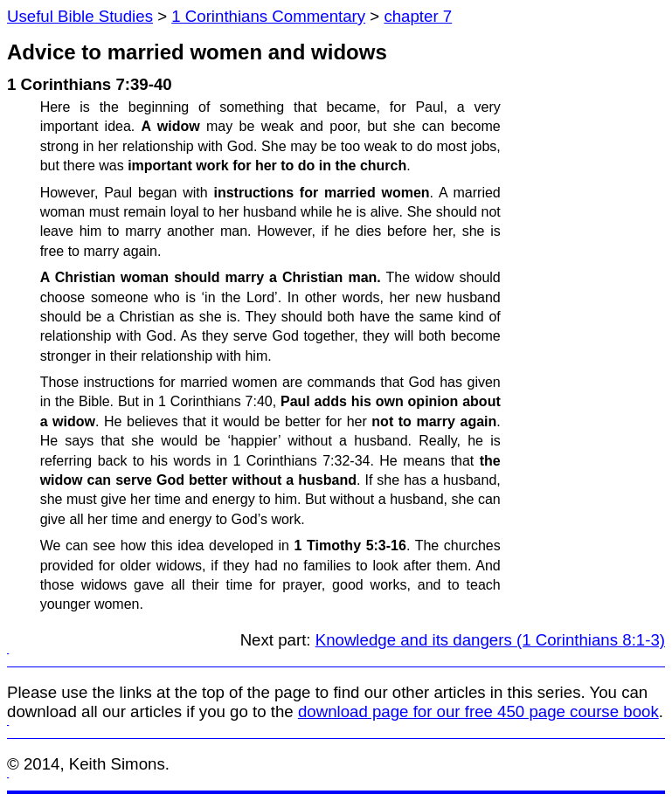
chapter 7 (418, 16)
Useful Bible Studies (80, 16)
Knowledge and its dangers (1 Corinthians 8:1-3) (490, 640)
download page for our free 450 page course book (478, 711)
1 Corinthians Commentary (268, 16)
